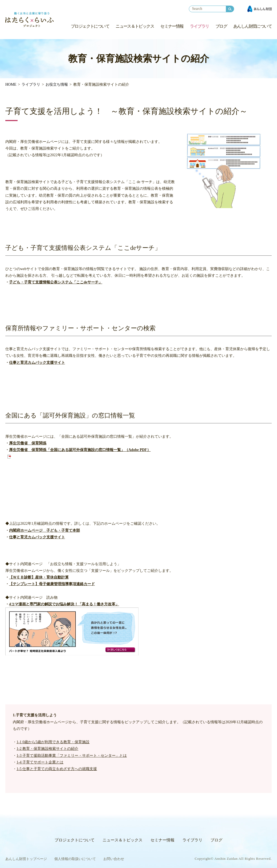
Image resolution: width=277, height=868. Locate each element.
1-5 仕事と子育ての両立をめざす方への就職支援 (57, 769)
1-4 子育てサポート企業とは (40, 762)
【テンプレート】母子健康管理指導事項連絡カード (52, 584)
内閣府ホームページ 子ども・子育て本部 (44, 530)
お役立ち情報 (57, 84)
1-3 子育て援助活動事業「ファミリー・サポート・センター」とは (72, 756)
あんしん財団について (252, 26)
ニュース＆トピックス (135, 26)
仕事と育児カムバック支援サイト (37, 363)
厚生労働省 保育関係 (28, 443)
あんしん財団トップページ (26, 859)
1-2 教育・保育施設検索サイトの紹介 (47, 749)
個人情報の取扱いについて (75, 859)
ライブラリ (199, 26)
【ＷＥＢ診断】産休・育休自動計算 (39, 577)
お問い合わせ (114, 859)
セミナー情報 (172, 26)
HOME (11, 84)
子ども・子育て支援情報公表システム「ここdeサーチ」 (56, 282)
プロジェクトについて (90, 26)
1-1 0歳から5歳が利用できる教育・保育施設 (53, 742)
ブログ (221, 26)
